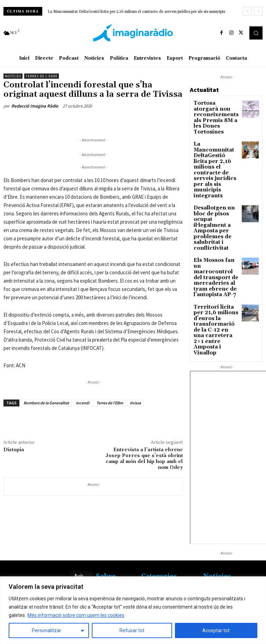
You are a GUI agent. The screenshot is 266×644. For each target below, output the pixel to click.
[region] (133, 610)
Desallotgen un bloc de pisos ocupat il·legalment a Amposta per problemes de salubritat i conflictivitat (216, 182)
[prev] (247, 11)
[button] (256, 33)
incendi (83, 403)
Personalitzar (47, 630)
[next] (258, 11)
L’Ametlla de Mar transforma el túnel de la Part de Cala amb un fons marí (225, 573)
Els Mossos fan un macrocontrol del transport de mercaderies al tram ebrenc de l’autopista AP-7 (216, 219)
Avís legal (79, 538)
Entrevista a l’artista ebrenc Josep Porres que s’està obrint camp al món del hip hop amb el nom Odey (144, 458)
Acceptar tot (216, 630)
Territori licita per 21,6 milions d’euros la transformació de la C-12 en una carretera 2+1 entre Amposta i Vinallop (216, 256)
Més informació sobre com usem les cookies (76, 615)
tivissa (135, 403)
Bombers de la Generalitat (46, 403)
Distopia (14, 450)
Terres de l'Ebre (42, 76)
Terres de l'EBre (110, 403)
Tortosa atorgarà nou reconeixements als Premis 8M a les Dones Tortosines (216, 110)
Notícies (13, 76)
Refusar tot (132, 630)
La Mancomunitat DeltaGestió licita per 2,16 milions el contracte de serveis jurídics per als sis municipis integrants (216, 143)
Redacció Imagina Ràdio (35, 106)
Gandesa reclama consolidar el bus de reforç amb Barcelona (225, 549)
